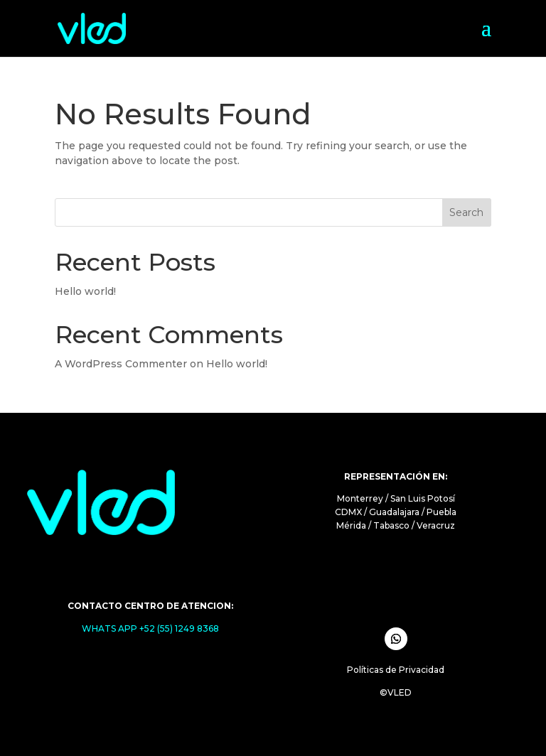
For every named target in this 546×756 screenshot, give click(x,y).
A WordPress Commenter (121, 364)
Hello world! (85, 291)
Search (466, 212)
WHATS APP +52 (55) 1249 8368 (150, 628)
